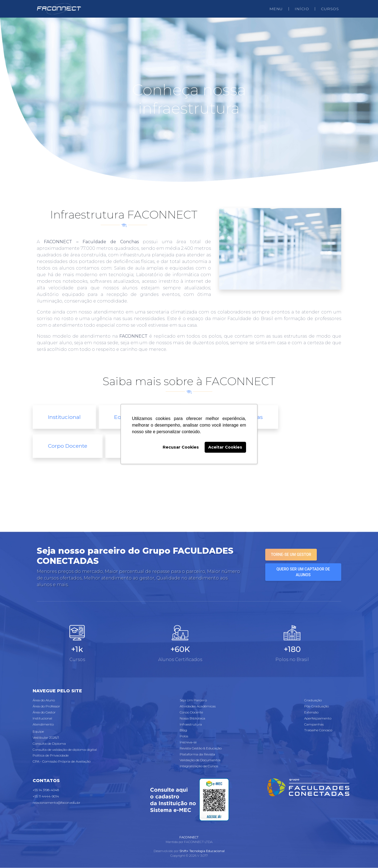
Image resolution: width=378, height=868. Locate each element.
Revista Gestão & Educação (201, 748)
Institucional (64, 417)
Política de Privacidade (51, 755)
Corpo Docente (68, 446)
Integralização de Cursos (199, 766)
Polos (184, 736)
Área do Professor (46, 706)
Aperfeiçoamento (318, 718)
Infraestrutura (191, 724)
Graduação (313, 700)
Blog (183, 730)
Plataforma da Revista (197, 754)
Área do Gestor (44, 712)
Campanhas (314, 724)
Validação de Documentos (200, 760)
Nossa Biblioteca (192, 718)
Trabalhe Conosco (318, 730)
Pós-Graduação (317, 706)
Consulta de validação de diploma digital (65, 750)
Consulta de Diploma (49, 744)
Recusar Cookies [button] (181, 447)
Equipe (38, 731)
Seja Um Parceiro (193, 700)
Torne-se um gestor (291, 555)
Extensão (311, 712)
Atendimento (43, 724)
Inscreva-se (188, 742)
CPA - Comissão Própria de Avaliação (62, 761)
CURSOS (330, 9)
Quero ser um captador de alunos (303, 572)
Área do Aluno (44, 700)
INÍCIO (302, 9)
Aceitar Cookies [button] (225, 447)
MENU (276, 9)
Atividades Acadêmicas (198, 706)
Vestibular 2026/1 (46, 737)
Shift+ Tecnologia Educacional (202, 851)
